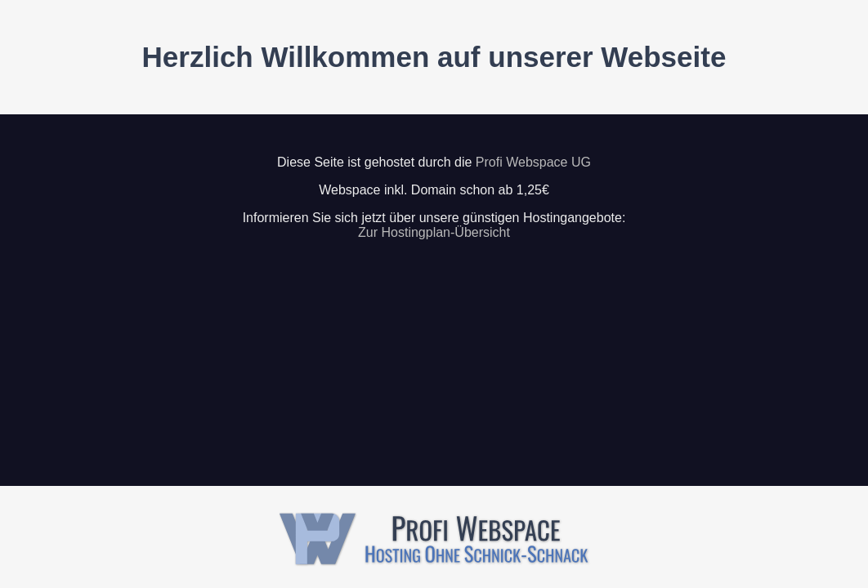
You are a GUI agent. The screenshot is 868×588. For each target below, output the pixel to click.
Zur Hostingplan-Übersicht (434, 232)
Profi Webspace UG (533, 162)
